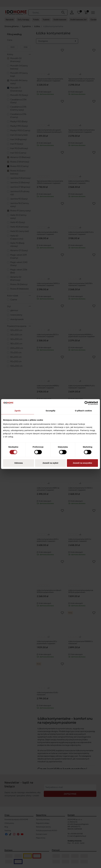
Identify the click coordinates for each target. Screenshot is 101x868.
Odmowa (18, 463)
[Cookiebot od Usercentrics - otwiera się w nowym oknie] (86, 403)
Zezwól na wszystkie (82, 463)
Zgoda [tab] (18, 411)
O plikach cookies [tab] (83, 411)
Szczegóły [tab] (50, 411)
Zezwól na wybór (50, 463)
